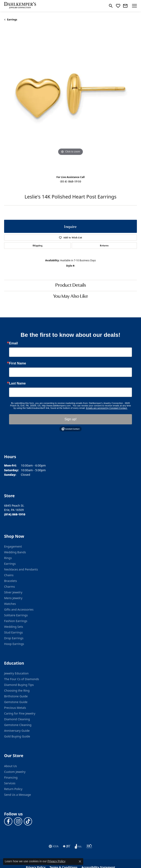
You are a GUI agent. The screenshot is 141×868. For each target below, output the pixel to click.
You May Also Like (71, 296)
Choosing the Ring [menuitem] (17, 690)
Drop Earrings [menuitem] (14, 638)
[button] (111, 6)
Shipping (38, 245)
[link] (125, 6)
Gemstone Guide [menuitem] (16, 702)
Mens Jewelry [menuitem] (13, 598)
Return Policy (13, 789)
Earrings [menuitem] (10, 564)
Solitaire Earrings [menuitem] (16, 615)
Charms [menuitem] (9, 587)
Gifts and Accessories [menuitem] (19, 609)
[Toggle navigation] (134, 6)
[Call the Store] (15, 514)
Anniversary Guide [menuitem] (17, 731)
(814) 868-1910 (70, 181)
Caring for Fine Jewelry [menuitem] (20, 713)
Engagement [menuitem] (13, 546)
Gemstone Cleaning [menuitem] (18, 725)
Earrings (12, 20)
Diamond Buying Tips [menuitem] (19, 685)
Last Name (17, 383)
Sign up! (71, 419)
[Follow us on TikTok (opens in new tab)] (28, 821)
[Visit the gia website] (54, 846)
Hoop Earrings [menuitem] (14, 644)
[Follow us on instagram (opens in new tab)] (18, 821)
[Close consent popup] (80, 861)
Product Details (71, 285)
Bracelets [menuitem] (10, 581)
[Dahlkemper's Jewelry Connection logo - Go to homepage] (20, 6)
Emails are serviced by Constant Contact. (107, 408)
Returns (104, 245)
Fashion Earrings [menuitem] (16, 621)
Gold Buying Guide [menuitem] (17, 736)
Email (13, 343)
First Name (18, 363)
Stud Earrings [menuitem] (13, 632)
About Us (10, 766)
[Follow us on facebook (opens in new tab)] (8, 821)
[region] (70, 100)
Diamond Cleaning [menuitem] (17, 719)
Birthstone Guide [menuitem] (16, 696)
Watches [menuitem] (10, 604)
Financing (11, 777)
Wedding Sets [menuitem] (14, 627)
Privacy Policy (56, 861)
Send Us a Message (17, 795)
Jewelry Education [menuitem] (16, 673)
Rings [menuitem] (8, 558)
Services (10, 783)
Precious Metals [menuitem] (15, 708)
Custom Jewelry (15, 772)
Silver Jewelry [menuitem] (13, 592)
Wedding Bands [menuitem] (15, 552)
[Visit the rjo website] (89, 846)
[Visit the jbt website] (67, 846)
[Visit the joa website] (78, 846)
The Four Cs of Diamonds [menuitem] (22, 679)
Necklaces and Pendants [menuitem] (21, 569)
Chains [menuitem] (9, 575)
